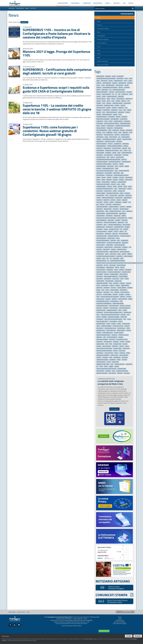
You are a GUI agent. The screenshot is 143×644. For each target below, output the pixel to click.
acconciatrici (109, 227)
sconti (119, 324)
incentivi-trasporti (123, 335)
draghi (98, 290)
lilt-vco (117, 267)
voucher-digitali (101, 213)
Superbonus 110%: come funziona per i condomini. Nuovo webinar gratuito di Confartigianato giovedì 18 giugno (50, 131)
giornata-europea (101, 261)
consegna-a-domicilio (122, 371)
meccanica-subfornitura (114, 272)
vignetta (124, 148)
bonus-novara (100, 299)
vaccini (119, 200)
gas (122, 173)
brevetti (110, 231)
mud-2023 (112, 339)
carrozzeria (128, 270)
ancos (98, 85)
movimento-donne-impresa (111, 123)
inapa (98, 126)
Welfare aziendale (102, 61)
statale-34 (106, 200)
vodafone (125, 132)
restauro (109, 103)
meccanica (124, 220)
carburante (107, 288)
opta (104, 258)
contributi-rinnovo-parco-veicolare (106, 256)
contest (115, 351)
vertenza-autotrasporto (110, 222)
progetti (125, 202)
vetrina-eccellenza (112, 337)
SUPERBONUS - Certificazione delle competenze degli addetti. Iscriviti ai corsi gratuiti (57, 71)
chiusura (110, 144)
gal (98, 204)
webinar (99, 83)
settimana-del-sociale (119, 90)
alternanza (100, 342)
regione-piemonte (112, 96)
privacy (111, 81)
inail (104, 103)
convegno (105, 357)
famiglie (128, 342)
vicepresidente (101, 216)
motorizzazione (114, 301)
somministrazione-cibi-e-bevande (110, 297)
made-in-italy (114, 355)
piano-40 (115, 234)
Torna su (125, 611)
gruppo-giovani (114, 274)
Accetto (129, 636)
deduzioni (114, 182)
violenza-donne (125, 135)
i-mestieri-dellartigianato (115, 225)
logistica (99, 87)
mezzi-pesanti (117, 204)
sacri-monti (113, 254)
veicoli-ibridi (116, 173)
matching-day (126, 324)
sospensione (125, 240)
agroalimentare (110, 85)
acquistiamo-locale (102, 236)
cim (130, 247)
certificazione (100, 254)
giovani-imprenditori (102, 92)
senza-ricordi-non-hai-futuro (104, 348)
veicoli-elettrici (106, 182)
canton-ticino (108, 191)
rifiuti (131, 94)
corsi (120, 114)
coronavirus (104, 81)
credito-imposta (118, 121)
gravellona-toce (101, 330)
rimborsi (113, 249)
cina (128, 315)
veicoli (122, 193)
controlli (113, 324)
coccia (125, 151)
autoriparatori (110, 126)
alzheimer (119, 141)
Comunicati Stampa (103, 28)
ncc (112, 292)
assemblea (125, 94)
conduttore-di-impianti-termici (105, 189)
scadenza (125, 200)
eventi (114, 76)
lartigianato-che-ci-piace (112, 151)
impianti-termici (127, 139)
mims (128, 328)
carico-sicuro (129, 180)
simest (115, 191)
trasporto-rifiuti (126, 272)
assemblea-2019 (119, 227)
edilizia (129, 110)
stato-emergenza (125, 252)
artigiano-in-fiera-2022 (103, 364)
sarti (116, 189)
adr (130, 151)
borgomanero (107, 148)
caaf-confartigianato (125, 308)
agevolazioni (122, 213)
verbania (122, 297)
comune (122, 346)
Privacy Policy (88, 639)
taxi (119, 94)
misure (111, 202)
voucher (123, 105)
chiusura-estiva (101, 270)
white (125, 186)
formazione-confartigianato (104, 303)
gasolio (109, 108)
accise (130, 81)
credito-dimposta (101, 186)
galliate (124, 216)
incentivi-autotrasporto (103, 240)
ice (119, 137)
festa (111, 357)
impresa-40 (118, 281)
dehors (122, 267)
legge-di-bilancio (114, 252)
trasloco (112, 285)
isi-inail (106, 265)
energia (99, 114)
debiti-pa (106, 308)
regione (121, 164)
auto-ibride (100, 265)
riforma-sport (100, 371)
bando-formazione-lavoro (103, 335)
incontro (122, 177)
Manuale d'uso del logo (120, 622)
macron (116, 231)
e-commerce (124, 119)
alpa (108, 157)
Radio (99, 32)
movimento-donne (102, 117)
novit (122, 279)
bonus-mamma (125, 292)
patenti (119, 139)
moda (103, 85)
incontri (118, 117)
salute (98, 177)
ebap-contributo (123, 299)
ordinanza (122, 353)
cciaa (118, 184)
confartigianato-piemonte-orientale (106, 78)
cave (107, 195)
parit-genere (100, 173)
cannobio (99, 249)
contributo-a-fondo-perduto (104, 164)
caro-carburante (108, 155)
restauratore (100, 141)
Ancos (99, 47)
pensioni (129, 283)
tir (116, 94)
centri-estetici (113, 137)
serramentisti (100, 195)
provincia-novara (122, 249)
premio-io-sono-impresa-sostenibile (106, 218)
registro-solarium (114, 207)
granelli (99, 112)
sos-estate (100, 123)
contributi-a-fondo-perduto (123, 126)
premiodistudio (122, 182)
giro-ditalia (100, 279)
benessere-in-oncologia (103, 119)
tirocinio (109, 186)
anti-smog (112, 265)
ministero (113, 240)
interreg (99, 132)
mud (103, 112)
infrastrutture (118, 155)
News (27, 8)
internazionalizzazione (115, 162)
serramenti (100, 105)
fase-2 (113, 157)
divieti (116, 353)
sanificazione (107, 279)
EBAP (99, 57)
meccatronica (119, 85)
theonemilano (121, 328)
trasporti (115, 83)
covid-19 (124, 159)
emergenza (126, 144)
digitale (127, 166)
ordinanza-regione (125, 236)
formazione (120, 76)
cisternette (116, 258)
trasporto (108, 76)
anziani (129, 330)
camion (121, 166)
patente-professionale (108, 198)
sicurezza (129, 92)
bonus (113, 99)
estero (98, 317)
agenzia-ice (121, 222)
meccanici (116, 209)
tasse (118, 238)
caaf (112, 364)
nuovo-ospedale (122, 288)
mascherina (119, 256)
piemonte (99, 308)
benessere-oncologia (102, 339)
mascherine (114, 110)
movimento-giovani (120, 245)
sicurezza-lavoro (101, 157)
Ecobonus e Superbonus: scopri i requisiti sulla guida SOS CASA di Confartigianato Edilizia (56, 89)
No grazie (138, 636)
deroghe (127, 227)
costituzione (100, 353)
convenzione (127, 103)
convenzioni (111, 117)
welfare (117, 105)
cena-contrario (101, 245)
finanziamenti (120, 99)
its (97, 366)
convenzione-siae (114, 306)
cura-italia (109, 204)
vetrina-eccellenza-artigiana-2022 (113, 312)
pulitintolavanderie (125, 123)
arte (125, 319)
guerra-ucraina (109, 247)
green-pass (105, 90)
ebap (98, 81)
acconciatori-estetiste (102, 252)
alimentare (100, 209)
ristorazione (109, 216)
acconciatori (120, 78)
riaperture (99, 292)
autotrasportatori (101, 146)
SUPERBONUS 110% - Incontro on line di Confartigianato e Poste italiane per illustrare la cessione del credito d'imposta (56, 33)
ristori (129, 319)
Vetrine (131, 3)
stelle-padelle (100, 151)
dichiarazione (123, 290)
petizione (127, 193)
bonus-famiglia (128, 256)
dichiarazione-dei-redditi (103, 184)
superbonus (24, 22)
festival (120, 186)
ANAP (99, 54)
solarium (117, 292)
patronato (121, 96)
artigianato (109, 132)
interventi (120, 373)
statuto (106, 202)
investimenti (106, 110)
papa (119, 254)
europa (106, 229)
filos (111, 344)
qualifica (126, 229)
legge (106, 137)
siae (125, 110)
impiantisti (129, 211)
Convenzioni (76, 3)
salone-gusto (111, 238)
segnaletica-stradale (102, 283)
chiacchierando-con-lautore (117, 261)
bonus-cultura (124, 274)
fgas (107, 211)
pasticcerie (128, 195)
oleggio (111, 366)
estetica (99, 168)
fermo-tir (99, 294)
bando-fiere (115, 362)
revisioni (121, 180)
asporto (117, 366)
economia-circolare (110, 141)
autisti (108, 99)
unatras (99, 94)
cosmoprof (100, 229)
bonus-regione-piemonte (111, 276)
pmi (129, 148)
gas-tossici (111, 220)
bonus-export (126, 225)
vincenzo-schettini (102, 231)
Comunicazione (63, 3)
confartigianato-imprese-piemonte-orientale (108, 159)
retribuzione (100, 319)
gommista (99, 288)
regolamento (118, 144)
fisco (121, 110)
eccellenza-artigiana (102, 162)
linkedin (109, 177)
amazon (99, 346)
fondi (110, 283)
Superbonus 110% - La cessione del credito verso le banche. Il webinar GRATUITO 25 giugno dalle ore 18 (57, 109)
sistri (122, 258)
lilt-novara (125, 357)
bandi (98, 326)
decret (106, 366)
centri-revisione (101, 108)
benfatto (123, 315)
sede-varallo (117, 247)
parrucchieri (110, 166)
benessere (110, 128)
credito (99, 198)
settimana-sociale (117, 103)
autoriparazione (118, 81)
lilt (113, 94)
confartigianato (107, 83)
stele (117, 168)
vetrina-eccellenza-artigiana (115, 146)
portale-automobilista (112, 213)
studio (123, 184)
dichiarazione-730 (122, 218)
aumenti (113, 200)
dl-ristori (129, 297)
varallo (114, 153)
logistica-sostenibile (102, 373)
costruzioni (106, 292)
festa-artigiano (101, 267)
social (108, 324)
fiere (98, 315)
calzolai (115, 114)
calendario (99, 225)
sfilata (128, 353)
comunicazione (101, 175)
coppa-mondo (100, 344)
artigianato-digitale (106, 326)
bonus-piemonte (101, 128)
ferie (131, 132)
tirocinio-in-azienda (125, 306)
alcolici (119, 360)
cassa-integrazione (102, 130)
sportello (130, 288)
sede (120, 132)
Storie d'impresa (102, 43)
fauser (127, 346)
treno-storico (119, 198)
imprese (114, 108)
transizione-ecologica (114, 317)
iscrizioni (124, 360)
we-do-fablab (100, 153)
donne (98, 180)
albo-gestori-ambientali (103, 355)
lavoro (104, 101)
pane (105, 225)
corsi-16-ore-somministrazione (105, 171)
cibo (124, 211)
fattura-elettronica (127, 153)
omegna (121, 337)
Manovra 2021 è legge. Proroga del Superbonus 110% (56, 53)
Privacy (120, 617)
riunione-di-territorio (102, 207)
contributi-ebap (122, 369)
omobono (125, 247)
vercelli (126, 85)
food (98, 297)
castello (118, 101)
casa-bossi (100, 202)
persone (115, 180)
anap (126, 78)
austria (124, 254)
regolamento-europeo (102, 360)
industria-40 (126, 348)
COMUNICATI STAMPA (114, 595)
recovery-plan (122, 189)
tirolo (101, 366)
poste (107, 254)
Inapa (99, 50)
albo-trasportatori (101, 238)
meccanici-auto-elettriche (114, 243)
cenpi (106, 121)
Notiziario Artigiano (103, 39)
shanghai (121, 294)
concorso (122, 207)
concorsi (113, 184)
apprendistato (100, 281)
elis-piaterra (100, 328)
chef (103, 290)
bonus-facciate (107, 346)
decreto (121, 87)
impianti (99, 333)
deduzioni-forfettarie (114, 236)
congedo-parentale (112, 310)
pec (127, 222)
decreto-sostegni (101, 166)
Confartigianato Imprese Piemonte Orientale (15, 3)
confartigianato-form (108, 168)
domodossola (127, 312)
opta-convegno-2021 (102, 321)
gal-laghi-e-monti (114, 229)
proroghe (115, 177)
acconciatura (105, 285)
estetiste (130, 83)
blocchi (122, 231)
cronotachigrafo (126, 162)
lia (108, 261)
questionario (117, 357)
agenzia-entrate (101, 310)
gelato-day (125, 243)
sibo (121, 301)
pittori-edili (124, 317)
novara (99, 101)
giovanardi (121, 195)
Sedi (124, 3)
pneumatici (121, 112)
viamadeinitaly (109, 281)
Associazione (98, 3)
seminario (99, 148)
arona (98, 285)
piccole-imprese (124, 209)
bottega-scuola (101, 227)
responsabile (109, 245)
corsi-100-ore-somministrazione (113, 319)
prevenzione (100, 247)
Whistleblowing (120, 620)
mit (107, 258)
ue (111, 258)
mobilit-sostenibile (124, 171)
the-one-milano (121, 265)
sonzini (109, 362)
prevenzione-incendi (122, 339)
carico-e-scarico (109, 353)
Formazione (87, 3)
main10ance (100, 137)
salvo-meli (99, 222)
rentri (130, 186)
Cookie (120, 619)
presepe (128, 294)
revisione (111, 92)
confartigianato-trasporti (109, 139)
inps (118, 240)
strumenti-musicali (118, 326)
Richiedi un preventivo (104, 631)
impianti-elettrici (101, 243)
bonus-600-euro (111, 330)
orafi (116, 171)
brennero (115, 164)
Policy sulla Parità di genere (120, 623)
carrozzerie (127, 121)
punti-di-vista (120, 157)
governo (117, 135)
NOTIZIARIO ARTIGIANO (113, 581)
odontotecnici (122, 83)
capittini (130, 254)
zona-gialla (100, 155)
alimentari (121, 108)
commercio (100, 276)
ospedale (129, 207)
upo (126, 108)
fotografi (99, 110)
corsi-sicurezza (114, 308)
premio (120, 321)
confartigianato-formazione (110, 87)
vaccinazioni (106, 249)
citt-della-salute (101, 324)
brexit (115, 132)
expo (116, 166)
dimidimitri (100, 135)
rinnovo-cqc (109, 175)
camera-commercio (111, 112)
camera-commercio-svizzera (104, 351)
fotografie (116, 342)
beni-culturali (112, 373)
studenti (115, 294)
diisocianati (129, 130)
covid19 (99, 357)
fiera (113, 101)
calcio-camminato (109, 135)
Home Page (11, 8)
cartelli (127, 279)
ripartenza (114, 335)
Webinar (99, 25)
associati (127, 326)
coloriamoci (129, 364)
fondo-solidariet (124, 355)
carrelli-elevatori (101, 362)
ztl (126, 231)
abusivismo (116, 130)
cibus (120, 310)
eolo (104, 337)
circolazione (118, 202)
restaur (125, 310)
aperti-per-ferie (107, 94)
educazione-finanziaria (112, 193)
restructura (100, 191)
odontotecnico (100, 211)
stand (115, 186)
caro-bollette (100, 234)
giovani (103, 126)
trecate (104, 177)
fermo (111, 121)
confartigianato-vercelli (103, 301)
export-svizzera (121, 330)
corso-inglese (113, 321)
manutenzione (108, 342)
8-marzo (113, 288)
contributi (127, 87)
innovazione (110, 270)
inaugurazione (110, 267)
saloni (116, 270)
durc (121, 151)
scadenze (116, 283)
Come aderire (114, 409)
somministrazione (120, 92)
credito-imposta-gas (102, 306)
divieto (130, 218)
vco (129, 202)
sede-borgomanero (108, 333)
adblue (130, 299)
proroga (122, 130)
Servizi (108, 3)
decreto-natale (117, 348)
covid (131, 78)
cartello (122, 342)
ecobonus (124, 117)
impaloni (118, 220)
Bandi (99, 21)
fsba (119, 153)
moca (107, 290)
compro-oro (121, 191)
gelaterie (114, 299)
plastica (118, 285)
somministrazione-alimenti (121, 175)
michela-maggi (107, 294)
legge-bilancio (128, 198)
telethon (122, 283)
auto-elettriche (115, 119)
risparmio (99, 200)
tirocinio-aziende (119, 333)
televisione (115, 346)
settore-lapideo (114, 290)
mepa (103, 180)
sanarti (99, 96)
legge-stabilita (125, 285)
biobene (124, 101)
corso (125, 81)
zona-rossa (122, 351)
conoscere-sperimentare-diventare (110, 315)
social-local (108, 234)
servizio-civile (113, 195)
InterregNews (101, 36)
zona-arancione (116, 148)
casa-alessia (129, 177)
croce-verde (116, 279)
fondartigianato (118, 128)
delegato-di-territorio (115, 211)
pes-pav (102, 204)
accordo (99, 258)
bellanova (99, 337)
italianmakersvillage (118, 303)
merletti (99, 103)
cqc (110, 90)
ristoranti (108, 371)
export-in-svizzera (102, 272)
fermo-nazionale (123, 234)
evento (99, 182)
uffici (110, 130)
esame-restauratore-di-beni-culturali (106, 369)
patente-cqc (129, 99)
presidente (113, 360)
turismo (125, 344)
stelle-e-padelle (101, 193)
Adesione (117, 3)
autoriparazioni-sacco (110, 328)
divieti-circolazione (102, 144)
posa (113, 371)
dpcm (108, 101)
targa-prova (117, 216)
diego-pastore (108, 209)
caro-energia (108, 173)
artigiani (99, 139)
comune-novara (101, 99)
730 (104, 132)
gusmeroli (127, 373)
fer (121, 229)
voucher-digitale (123, 276)
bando (104, 96)
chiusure (106, 274)
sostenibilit (100, 312)
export (98, 90)
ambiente (109, 180)
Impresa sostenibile (103, 65)
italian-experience (107, 114)
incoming (126, 155)
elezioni (128, 112)
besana (129, 189)
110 (128, 101)
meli (107, 344)
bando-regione (126, 137)
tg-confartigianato (102, 220)
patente (122, 270)
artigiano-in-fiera (109, 105)
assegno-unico (117, 344)
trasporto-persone (120, 364)
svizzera (126, 146)
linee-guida (100, 274)
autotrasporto (100, 76)
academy (108, 299)
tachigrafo (108, 153)
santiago (104, 317)
